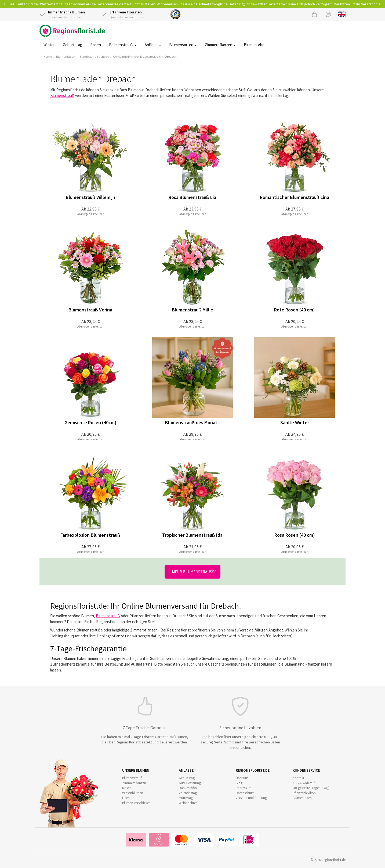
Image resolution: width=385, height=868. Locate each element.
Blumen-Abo (254, 45)
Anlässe (153, 45)
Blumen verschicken (136, 803)
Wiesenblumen (133, 793)
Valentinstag (188, 793)
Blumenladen (66, 57)
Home (48, 57)
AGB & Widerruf (304, 783)
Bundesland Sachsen (94, 57)
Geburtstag (72, 45)
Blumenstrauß (123, 45)
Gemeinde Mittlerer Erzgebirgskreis (137, 57)
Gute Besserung (190, 783)
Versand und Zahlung (251, 798)
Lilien (126, 798)
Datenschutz (245, 793)
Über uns (242, 778)
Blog (239, 783)
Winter (49, 45)
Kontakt (298, 778)
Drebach (171, 57)
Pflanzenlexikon (304, 793)
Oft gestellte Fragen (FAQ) (311, 788)
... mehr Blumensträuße (192, 572)
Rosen (96, 45)
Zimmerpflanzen (220, 45)
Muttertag (186, 798)
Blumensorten (183, 45)
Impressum (244, 788)
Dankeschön (188, 788)
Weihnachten (188, 803)
